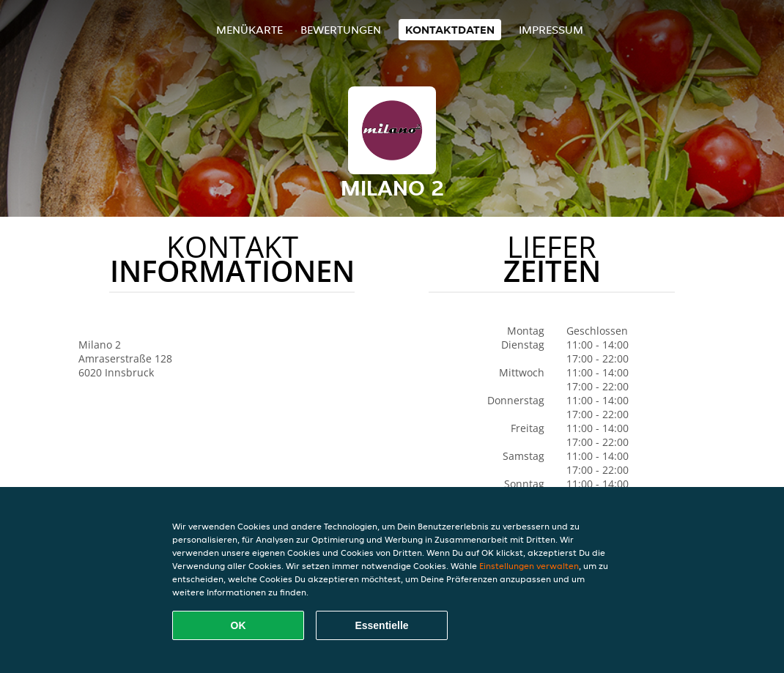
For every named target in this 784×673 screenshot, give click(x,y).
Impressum (551, 30)
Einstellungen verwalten (529, 566)
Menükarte (249, 30)
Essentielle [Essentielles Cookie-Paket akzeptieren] (381, 625)
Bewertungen (341, 30)
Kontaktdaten (450, 30)
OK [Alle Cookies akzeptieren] (238, 625)
